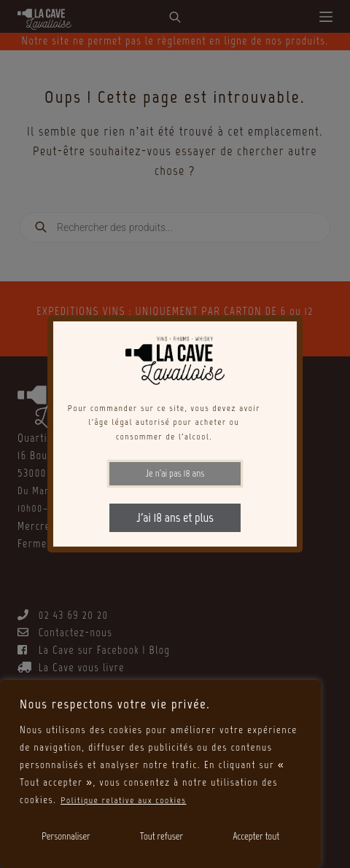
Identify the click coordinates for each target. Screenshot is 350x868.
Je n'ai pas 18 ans (175, 473)
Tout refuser (162, 836)
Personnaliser (66, 836)
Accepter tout (256, 836)
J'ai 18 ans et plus (175, 517)
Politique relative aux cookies (129, 800)
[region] (160, 774)
